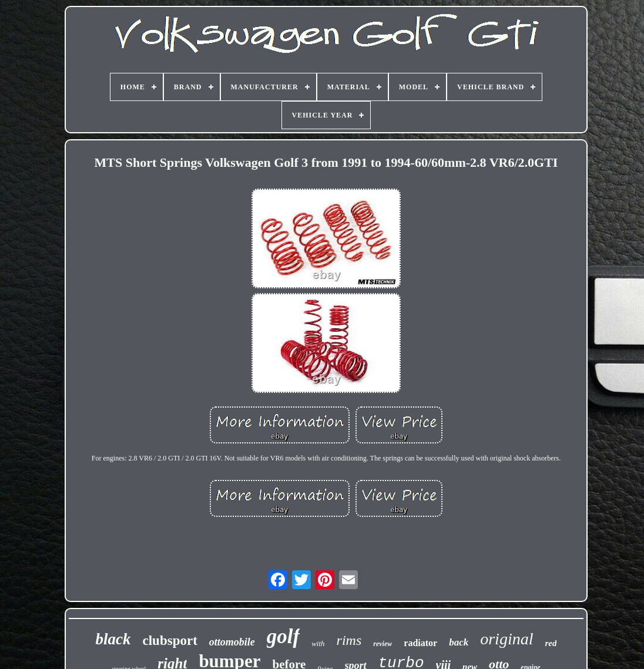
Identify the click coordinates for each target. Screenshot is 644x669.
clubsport (170, 641)
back (459, 642)
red (551, 643)
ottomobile (232, 642)
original (507, 639)
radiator (420, 643)
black (113, 639)
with (318, 643)
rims (349, 640)
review (383, 644)
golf (283, 636)
